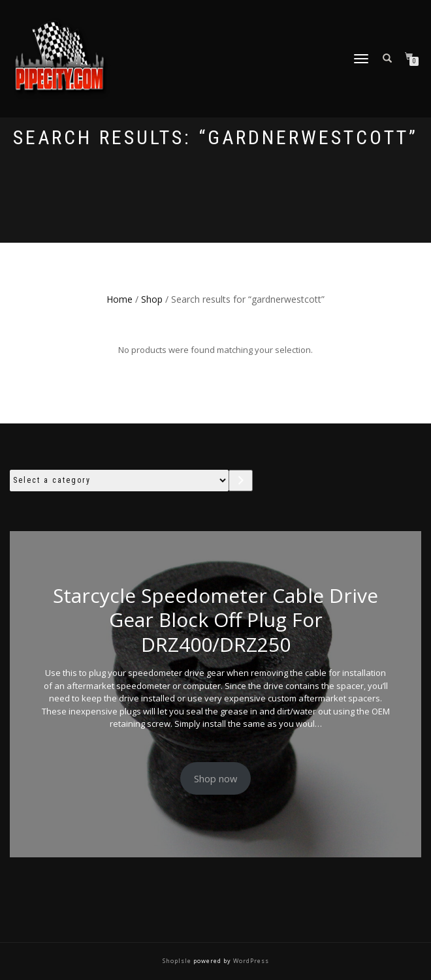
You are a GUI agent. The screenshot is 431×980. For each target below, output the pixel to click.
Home (120, 299)
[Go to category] (241, 481)
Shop (152, 299)
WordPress (250, 961)
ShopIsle (178, 961)
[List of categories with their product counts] (119, 481)
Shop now (215, 778)
